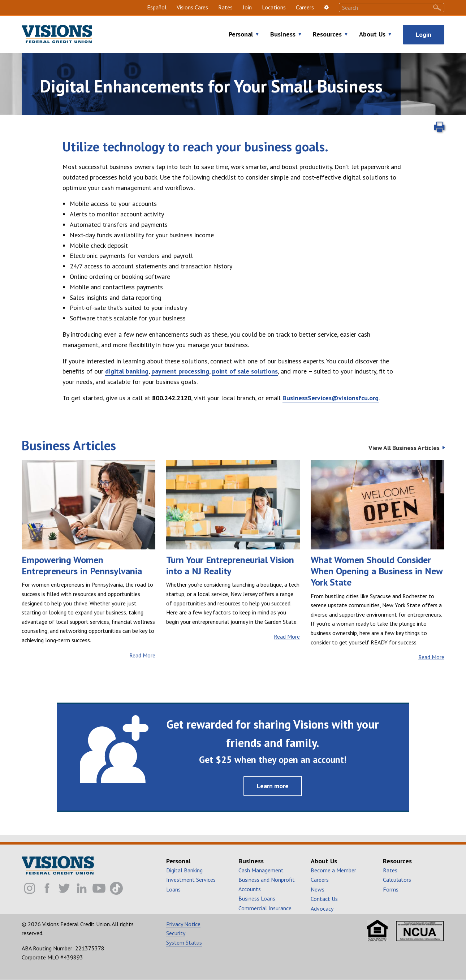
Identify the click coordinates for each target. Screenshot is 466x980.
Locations (274, 7)
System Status (184, 942)
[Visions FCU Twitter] (64, 888)
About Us (372, 35)
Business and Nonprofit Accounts (267, 884)
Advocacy (322, 908)
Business (283, 35)
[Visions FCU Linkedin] (82, 888)
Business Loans (257, 898)
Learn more (273, 786)
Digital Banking (184, 870)
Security (176, 933)
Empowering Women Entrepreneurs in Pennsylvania (82, 565)
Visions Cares (192, 7)
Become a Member (333, 870)
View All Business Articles (404, 448)
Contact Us (324, 899)
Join (247, 7)
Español (157, 7)
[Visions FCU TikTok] (116, 888)
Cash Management (261, 870)
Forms (391, 889)
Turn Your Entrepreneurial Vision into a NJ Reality (230, 565)
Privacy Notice (183, 924)
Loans (173, 889)
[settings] (326, 7)
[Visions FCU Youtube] (99, 888)
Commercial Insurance (265, 908)
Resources (327, 35)
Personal (241, 35)
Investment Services (191, 880)
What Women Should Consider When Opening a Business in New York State (377, 571)
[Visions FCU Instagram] (30, 888)
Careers (305, 7)
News (318, 889)
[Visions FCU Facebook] (47, 888)
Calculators (397, 880)
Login (424, 34)
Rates (225, 7)
